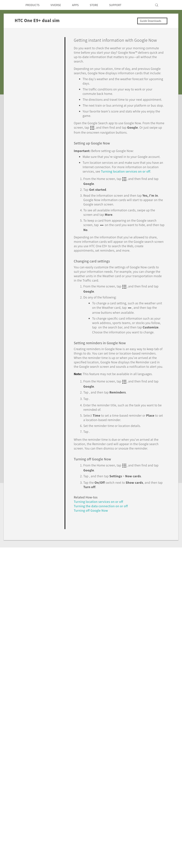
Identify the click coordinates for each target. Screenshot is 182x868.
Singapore (18, 768)
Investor (115, 764)
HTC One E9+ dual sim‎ (51, 724)
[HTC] (10, 5)
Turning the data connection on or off (103, 565)
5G (28, 759)
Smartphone (35, 764)
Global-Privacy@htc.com (158, 818)
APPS (80, 5)
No (158, 592)
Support (23, 724)
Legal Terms (168, 809)
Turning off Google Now (93, 569)
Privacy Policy (119, 769)
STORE (100, 5)
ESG (113, 759)
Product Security (121, 774)
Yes (143, 592)
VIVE (30, 778)
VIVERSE (59, 5)
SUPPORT (123, 5)
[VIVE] (171, 5)
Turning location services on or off (100, 561)
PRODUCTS (34, 5)
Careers (115, 779)
